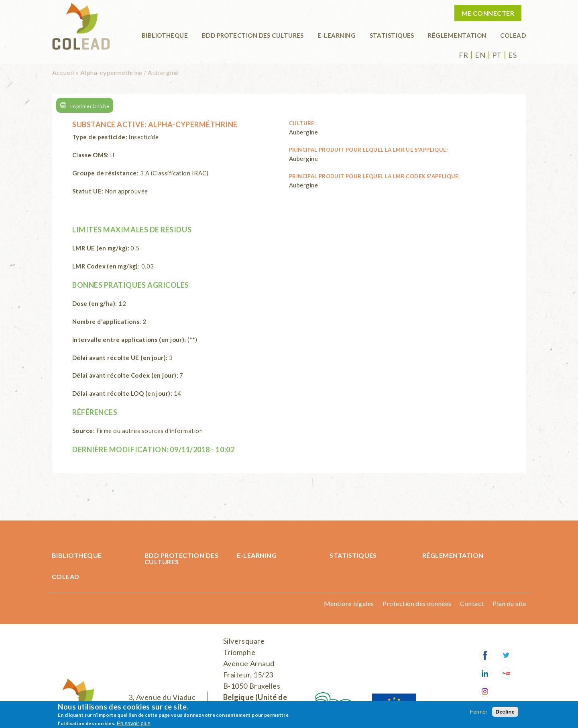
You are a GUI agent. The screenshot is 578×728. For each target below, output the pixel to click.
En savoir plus (134, 723)
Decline (505, 712)
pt (497, 55)
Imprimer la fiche (90, 106)
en (480, 55)
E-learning (337, 35)
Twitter (506, 655)
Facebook (485, 655)
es (512, 55)
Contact (472, 603)
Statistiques (392, 35)
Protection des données (417, 603)
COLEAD (513, 35)
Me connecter (488, 13)
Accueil (63, 72)
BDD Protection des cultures (253, 35)
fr (464, 55)
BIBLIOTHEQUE (165, 35)
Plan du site (509, 603)
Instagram (485, 691)
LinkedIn (485, 673)
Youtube (506, 673)
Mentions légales (349, 603)
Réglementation (457, 35)
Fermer (479, 712)
